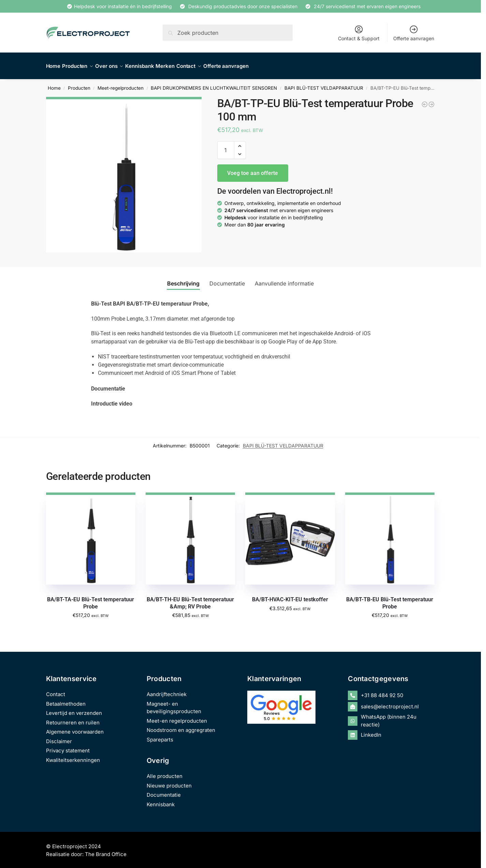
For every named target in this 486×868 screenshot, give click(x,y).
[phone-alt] (391, 692)
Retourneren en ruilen (73, 719)
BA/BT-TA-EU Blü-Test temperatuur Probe (91, 599)
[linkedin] (391, 731)
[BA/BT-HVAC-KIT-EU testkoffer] (425, 101)
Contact (56, 690)
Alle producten (165, 772)
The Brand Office (106, 850)
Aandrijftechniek (167, 690)
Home (54, 84)
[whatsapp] (391, 717)
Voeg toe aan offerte (253, 169)
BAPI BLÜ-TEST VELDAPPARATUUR (324, 84)
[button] (240, 142)
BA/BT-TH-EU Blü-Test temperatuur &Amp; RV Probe (190, 599)
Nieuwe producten (169, 782)
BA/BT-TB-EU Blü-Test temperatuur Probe (390, 599)
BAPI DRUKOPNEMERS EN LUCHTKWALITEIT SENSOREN (214, 84)
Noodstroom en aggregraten (181, 726)
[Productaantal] (226, 146)
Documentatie (164, 791)
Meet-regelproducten (121, 84)
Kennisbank (161, 801)
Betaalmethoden (66, 700)
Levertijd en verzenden (74, 709)
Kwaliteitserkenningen (73, 756)
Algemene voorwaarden (75, 728)
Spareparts (160, 736)
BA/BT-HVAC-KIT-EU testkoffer (290, 596)
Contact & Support (359, 33)
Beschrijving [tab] (183, 280)
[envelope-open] (391, 703)
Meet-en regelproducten (177, 717)
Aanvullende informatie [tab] (284, 280)
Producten (79, 84)
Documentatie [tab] (227, 280)
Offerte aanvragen (414, 33)
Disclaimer (59, 738)
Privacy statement (68, 747)
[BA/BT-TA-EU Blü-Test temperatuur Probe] (431, 101)
